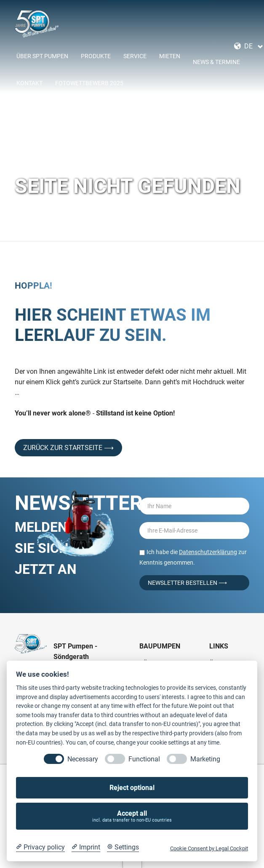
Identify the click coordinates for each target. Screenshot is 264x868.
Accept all (132, 816)
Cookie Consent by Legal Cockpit (209, 848)
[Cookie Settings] (123, 847)
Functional (144, 759)
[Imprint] (86, 847)
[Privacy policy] (40, 847)
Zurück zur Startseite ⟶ (68, 448)
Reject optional (132, 788)
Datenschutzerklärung (208, 552)
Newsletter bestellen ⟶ (187, 583)
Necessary (83, 759)
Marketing (205, 759)
